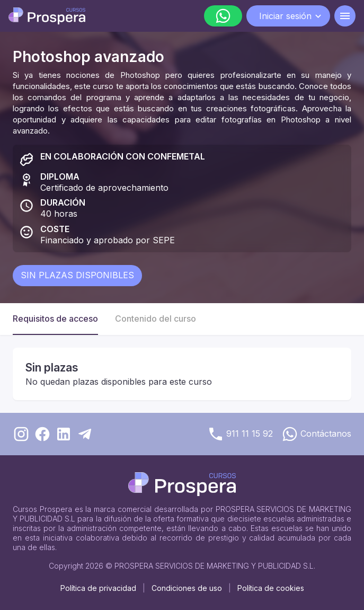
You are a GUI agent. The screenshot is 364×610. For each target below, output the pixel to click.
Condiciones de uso (187, 588)
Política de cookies (271, 588)
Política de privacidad (98, 588)
